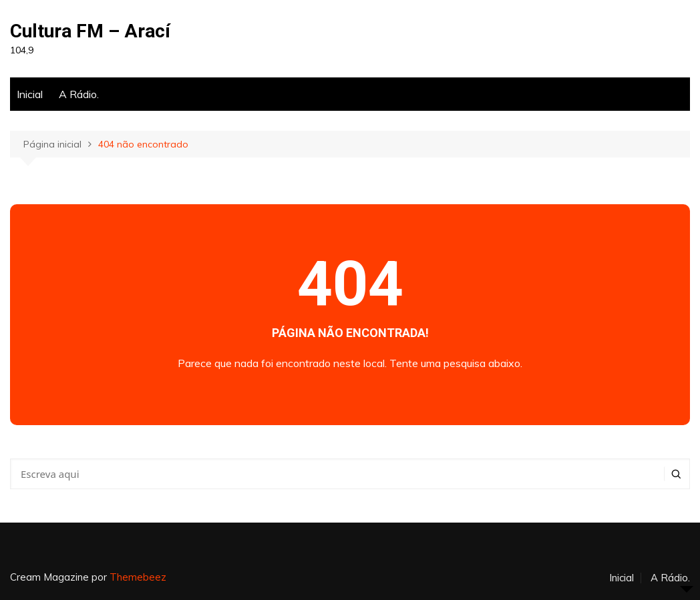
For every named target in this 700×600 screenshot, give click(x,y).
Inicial (30, 94)
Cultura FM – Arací (90, 31)
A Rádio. (79, 94)
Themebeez (138, 577)
